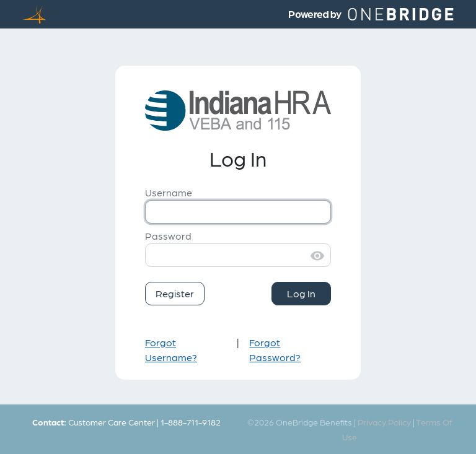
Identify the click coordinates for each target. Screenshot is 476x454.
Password (168, 236)
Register (175, 293)
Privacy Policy (384, 422)
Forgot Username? (171, 350)
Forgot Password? (275, 350)
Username (169, 192)
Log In (301, 293)
